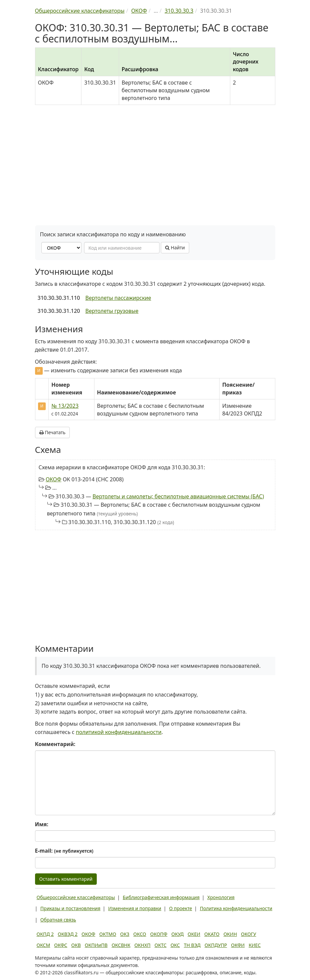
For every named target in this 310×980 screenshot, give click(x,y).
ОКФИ (238, 945)
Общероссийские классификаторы (76, 897)
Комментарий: (55, 744)
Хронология (221, 897)
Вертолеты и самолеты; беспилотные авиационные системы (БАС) (178, 496)
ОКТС (161, 945)
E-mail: (64, 851)
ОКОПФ (159, 934)
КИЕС (255, 945)
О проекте (181, 908)
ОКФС (61, 945)
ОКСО (140, 934)
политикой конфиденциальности (119, 732)
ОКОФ (54, 479)
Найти (175, 248)
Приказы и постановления (70, 908)
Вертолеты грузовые (112, 311)
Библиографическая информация (161, 897)
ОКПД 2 (45, 934)
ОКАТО (212, 934)
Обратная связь (58, 920)
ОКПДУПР (216, 945)
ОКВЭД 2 (68, 934)
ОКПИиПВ (96, 945)
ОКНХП (142, 945)
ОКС (175, 945)
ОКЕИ (194, 934)
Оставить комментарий (66, 879)
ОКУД (178, 934)
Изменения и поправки (135, 908)
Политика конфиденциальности (236, 908)
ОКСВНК (121, 945)
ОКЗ (125, 934)
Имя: (42, 824)
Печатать (53, 432)
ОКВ (76, 945)
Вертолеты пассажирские (118, 298)
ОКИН (230, 934)
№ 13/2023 (65, 406)
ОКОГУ (249, 934)
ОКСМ (44, 945)
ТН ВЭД (192, 945)
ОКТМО (108, 934)
